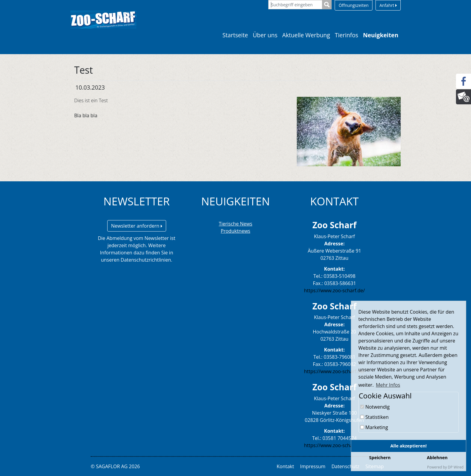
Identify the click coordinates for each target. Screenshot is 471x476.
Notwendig (375, 407)
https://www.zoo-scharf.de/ (334, 290)
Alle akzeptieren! (409, 446)
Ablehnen (437, 458)
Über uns (265, 35)
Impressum (313, 466)
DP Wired (456, 467)
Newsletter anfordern (137, 226)
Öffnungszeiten (354, 5)
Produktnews (235, 231)
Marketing (374, 427)
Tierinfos (347, 35)
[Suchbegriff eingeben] (295, 5)
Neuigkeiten (381, 35)
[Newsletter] (463, 97)
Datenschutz (345, 466)
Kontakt (285, 466)
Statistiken (374, 417)
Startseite (235, 35)
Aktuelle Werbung (306, 35)
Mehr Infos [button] (388, 385)
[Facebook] (463, 81)
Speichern (380, 458)
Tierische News (235, 224)
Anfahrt (388, 5)
